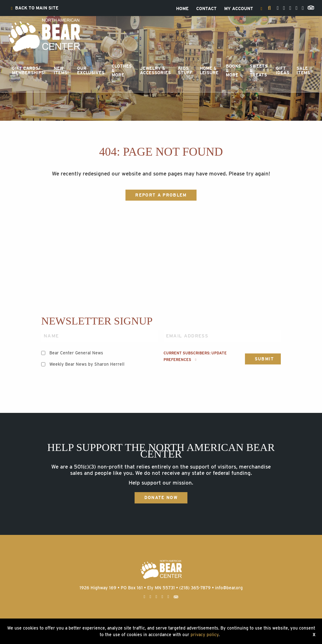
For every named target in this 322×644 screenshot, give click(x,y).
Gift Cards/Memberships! (29, 70)
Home (182, 9)
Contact (206, 9)
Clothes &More (122, 70)
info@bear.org (229, 588)
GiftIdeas (283, 70)
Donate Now (161, 497)
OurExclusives (91, 70)
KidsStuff (185, 70)
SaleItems (303, 70)
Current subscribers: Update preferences (195, 356)
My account (239, 9)
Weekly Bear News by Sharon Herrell (87, 364)
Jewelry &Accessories (155, 70)
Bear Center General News (76, 353)
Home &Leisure (209, 70)
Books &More (233, 70)
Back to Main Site (35, 8)
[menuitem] (35, 8)
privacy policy (205, 635)
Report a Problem (161, 195)
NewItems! (61, 70)
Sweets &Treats (259, 70)
